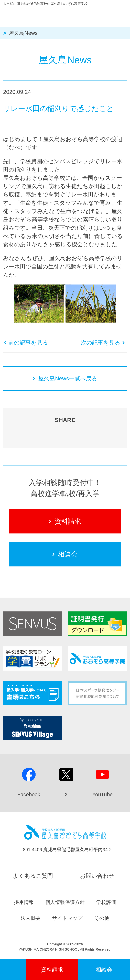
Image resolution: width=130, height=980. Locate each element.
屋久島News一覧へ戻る (65, 378)
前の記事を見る (26, 343)
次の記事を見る (103, 343)
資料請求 (65, 521)
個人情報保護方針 (65, 902)
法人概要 (30, 918)
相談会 (65, 554)
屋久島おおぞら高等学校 (57, 16)
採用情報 (24, 902)
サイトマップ (67, 918)
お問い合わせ (97, 876)
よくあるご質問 (33, 876)
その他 (102, 918)
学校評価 (106, 902)
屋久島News (23, 33)
